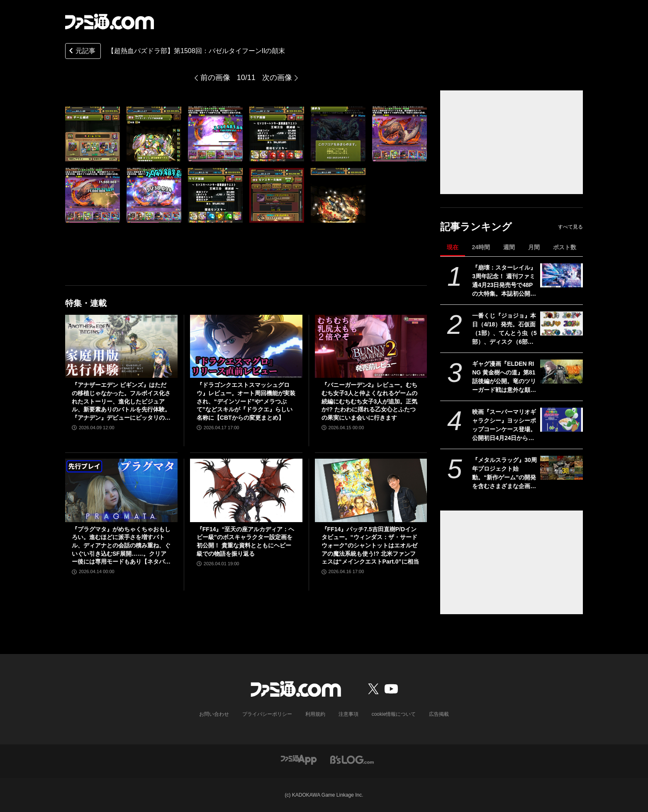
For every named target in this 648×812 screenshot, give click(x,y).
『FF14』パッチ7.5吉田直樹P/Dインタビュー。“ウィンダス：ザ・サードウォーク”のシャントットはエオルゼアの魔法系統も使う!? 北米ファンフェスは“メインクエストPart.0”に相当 (370, 545)
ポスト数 (565, 247)
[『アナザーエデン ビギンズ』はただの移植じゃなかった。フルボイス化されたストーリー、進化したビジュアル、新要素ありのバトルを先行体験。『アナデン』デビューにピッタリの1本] (121, 346)
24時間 (481, 247)
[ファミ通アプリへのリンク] (299, 759)
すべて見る (570, 227)
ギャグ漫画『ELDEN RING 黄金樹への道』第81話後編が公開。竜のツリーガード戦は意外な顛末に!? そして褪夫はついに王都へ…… (504, 377)
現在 (453, 247)
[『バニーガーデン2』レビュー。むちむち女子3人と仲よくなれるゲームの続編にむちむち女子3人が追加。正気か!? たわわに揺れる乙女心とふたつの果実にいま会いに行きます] (371, 346)
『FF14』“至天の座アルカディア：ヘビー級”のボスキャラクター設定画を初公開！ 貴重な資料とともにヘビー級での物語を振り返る (246, 541)
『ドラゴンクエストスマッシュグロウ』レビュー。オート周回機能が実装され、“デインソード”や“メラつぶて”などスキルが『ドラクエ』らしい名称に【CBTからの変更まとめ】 (246, 401)
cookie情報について (394, 714)
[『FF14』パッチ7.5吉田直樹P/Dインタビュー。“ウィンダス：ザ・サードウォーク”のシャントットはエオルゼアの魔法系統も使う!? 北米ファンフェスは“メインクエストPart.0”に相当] (371, 490)
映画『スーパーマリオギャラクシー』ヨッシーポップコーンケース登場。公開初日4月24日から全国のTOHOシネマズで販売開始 (504, 425)
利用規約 (315, 714)
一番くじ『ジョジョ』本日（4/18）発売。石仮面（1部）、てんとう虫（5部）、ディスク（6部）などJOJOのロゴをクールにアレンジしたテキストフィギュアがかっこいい (504, 329)
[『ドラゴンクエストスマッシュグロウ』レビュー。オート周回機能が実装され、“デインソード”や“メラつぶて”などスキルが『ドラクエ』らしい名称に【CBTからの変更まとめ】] (246, 346)
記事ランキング (476, 227)
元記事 (81, 52)
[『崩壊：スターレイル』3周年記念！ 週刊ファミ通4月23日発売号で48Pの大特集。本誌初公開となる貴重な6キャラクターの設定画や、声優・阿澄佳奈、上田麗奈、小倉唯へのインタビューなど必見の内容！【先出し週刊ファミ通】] (562, 275)
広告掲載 (439, 714)
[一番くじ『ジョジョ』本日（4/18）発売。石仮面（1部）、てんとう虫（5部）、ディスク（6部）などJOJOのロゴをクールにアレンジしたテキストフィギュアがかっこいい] (562, 323)
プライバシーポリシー (267, 714)
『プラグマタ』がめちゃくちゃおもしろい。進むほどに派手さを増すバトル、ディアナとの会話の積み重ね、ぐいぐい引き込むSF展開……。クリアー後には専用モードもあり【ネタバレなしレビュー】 (121, 546)
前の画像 (215, 78)
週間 (509, 247)
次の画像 (277, 78)
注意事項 (348, 714)
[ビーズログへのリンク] (352, 759)
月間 (534, 247)
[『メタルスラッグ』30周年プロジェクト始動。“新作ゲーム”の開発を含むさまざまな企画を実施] (562, 468)
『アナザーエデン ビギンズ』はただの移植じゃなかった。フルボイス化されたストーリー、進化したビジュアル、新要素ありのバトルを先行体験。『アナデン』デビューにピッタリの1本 (121, 402)
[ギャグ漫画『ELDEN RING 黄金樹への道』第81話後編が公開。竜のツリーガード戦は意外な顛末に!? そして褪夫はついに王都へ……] (562, 372)
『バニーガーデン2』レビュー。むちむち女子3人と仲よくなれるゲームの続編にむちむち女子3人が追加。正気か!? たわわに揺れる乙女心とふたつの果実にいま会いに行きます (370, 401)
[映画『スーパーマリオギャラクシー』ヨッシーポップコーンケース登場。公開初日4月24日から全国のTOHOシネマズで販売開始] (562, 420)
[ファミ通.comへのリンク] (110, 22)
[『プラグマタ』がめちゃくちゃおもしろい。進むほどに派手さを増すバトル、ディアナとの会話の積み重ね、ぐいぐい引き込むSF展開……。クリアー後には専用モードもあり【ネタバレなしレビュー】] (121, 490)
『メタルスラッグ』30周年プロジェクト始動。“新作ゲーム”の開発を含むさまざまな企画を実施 (504, 474)
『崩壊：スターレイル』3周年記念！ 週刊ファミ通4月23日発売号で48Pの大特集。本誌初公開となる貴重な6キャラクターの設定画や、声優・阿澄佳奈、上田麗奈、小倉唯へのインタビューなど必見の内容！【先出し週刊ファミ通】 (504, 281)
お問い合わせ (214, 714)
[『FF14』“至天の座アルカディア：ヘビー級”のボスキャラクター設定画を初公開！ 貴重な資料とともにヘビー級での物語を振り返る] (246, 490)
